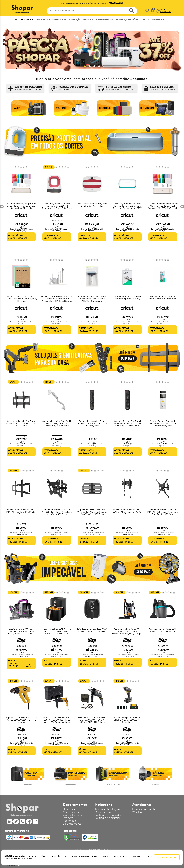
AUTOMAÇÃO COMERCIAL (81, 19)
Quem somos (103, 812)
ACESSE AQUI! (116, 3)
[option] (28, 109)
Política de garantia (107, 818)
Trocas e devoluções (108, 809)
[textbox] (92, 11)
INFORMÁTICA (43, 19)
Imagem (68, 818)
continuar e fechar (167, 857)
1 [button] (88, 247)
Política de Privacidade (21, 859)
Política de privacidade (109, 815)
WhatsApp (139, 812)
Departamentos (73, 824)
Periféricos (69, 821)
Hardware (69, 809)
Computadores (72, 815)
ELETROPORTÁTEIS (104, 19)
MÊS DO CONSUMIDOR (153, 19)
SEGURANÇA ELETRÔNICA (128, 19)
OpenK (20, 865)
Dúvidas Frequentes (144, 809)
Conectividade (72, 812)
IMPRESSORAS (59, 19)
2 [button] (96, 247)
